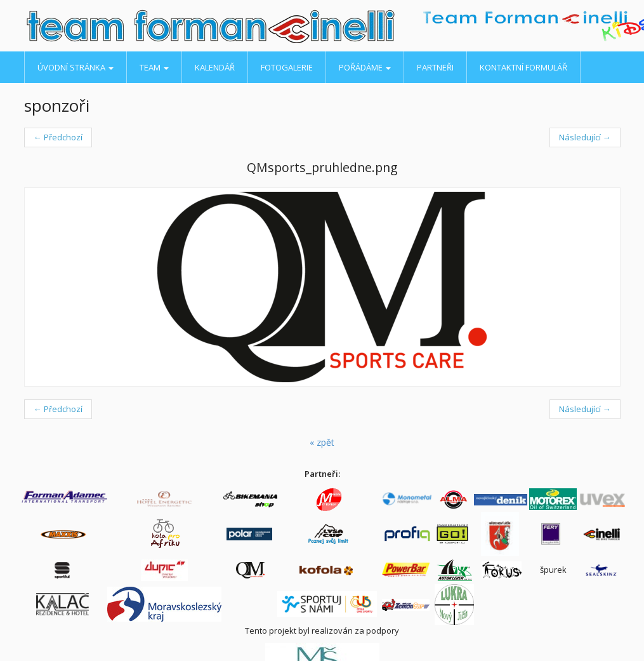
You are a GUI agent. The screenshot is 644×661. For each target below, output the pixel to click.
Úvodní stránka (76, 67)
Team (154, 67)
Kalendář (215, 67)
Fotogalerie (287, 67)
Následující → (585, 137)
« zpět (322, 442)
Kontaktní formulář (523, 67)
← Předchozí (58, 137)
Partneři (435, 67)
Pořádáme (365, 67)
